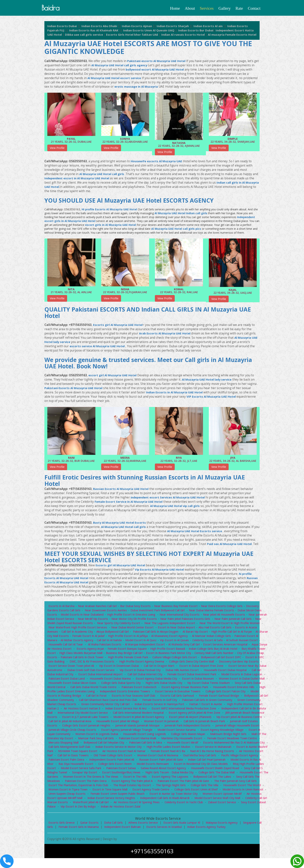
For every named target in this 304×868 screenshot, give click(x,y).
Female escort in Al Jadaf (121, 641)
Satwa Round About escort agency (134, 778)
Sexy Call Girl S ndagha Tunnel (237, 778)
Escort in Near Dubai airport (203, 633)
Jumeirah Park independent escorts (109, 735)
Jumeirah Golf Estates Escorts (169, 731)
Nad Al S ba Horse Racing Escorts (155, 761)
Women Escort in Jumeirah (79, 731)
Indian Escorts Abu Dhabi (102, 27)
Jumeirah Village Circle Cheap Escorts (213, 735)
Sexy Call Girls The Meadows (246, 786)
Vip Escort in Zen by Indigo (89, 816)
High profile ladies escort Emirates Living (178, 697)
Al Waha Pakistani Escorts (138, 650)
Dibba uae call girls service (106, 36)
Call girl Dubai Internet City (231, 680)
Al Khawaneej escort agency (204, 641)
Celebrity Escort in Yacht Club (188, 812)
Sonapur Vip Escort (61, 782)
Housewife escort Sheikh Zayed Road (187, 778)
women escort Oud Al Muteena (108, 765)
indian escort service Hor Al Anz (241, 714)
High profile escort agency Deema (211, 667)
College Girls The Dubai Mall (196, 782)
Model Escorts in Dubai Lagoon (113, 684)
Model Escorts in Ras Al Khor (214, 769)
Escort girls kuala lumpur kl (186, 832)
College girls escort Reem (79, 774)
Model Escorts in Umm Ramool (235, 799)
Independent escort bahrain (125, 837)
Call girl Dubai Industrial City (140, 680)
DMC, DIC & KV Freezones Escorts (160, 667)
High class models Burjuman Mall (135, 658)
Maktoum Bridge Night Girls (157, 744)
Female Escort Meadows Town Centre (165, 748)
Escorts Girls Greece (62, 832)
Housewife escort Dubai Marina (202, 684)
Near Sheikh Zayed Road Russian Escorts (84, 629)
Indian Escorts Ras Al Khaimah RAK (108, 32)
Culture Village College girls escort (239, 663)
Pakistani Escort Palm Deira (234, 765)
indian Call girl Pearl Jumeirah (170, 769)
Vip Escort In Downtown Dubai (192, 671)
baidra (53, 8)
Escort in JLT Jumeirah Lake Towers (213, 722)
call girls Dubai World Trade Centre (197, 693)
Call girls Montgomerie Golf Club (223, 752)
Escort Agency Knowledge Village (151, 739)
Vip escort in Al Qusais (212, 646)
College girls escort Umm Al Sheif (187, 799)
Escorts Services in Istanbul (167, 837)
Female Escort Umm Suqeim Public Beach (110, 803)
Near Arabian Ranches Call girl (99, 611)
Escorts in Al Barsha (62, 611)
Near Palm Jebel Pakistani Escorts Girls (201, 624)
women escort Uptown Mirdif (216, 803)
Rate (239, 8)
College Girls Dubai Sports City (222, 688)
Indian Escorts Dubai (63, 27)
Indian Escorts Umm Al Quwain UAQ (166, 32)
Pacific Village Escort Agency (192, 765)
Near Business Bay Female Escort (179, 611)
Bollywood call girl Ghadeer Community (162, 705)
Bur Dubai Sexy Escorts (138, 611)
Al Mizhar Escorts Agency (112, 646)
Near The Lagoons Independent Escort (191, 629)
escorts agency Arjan (137, 654)
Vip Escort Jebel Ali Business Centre (155, 727)
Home (175, 8)
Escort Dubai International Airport (186, 680)
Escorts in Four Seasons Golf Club (244, 701)
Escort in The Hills (123, 786)
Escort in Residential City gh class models (167, 774)
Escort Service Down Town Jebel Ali (143, 671)
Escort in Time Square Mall (99, 799)
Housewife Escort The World (230, 795)
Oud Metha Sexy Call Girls (151, 765)
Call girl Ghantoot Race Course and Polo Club (224, 705)
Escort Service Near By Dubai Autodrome (112, 675)
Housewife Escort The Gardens (240, 782)
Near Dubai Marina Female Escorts (216, 616)
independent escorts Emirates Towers (237, 697)
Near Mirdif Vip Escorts (106, 624)
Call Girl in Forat (206, 701)
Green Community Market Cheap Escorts (162, 710)
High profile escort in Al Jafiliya (161, 641)
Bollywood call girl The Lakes (202, 786)
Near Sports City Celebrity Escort (138, 629)
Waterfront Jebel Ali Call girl (92, 812)
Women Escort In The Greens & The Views (77, 786)
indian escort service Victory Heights (103, 808)
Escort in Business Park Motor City (225, 658)
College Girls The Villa (192, 795)
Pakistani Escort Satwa (90, 778)
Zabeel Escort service (227, 812)
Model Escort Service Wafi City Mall (212, 808)
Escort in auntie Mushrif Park (192, 757)
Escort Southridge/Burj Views (98, 782)
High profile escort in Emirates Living (134, 620)
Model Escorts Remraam (118, 774)
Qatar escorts (91, 832)
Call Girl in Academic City (103, 637)
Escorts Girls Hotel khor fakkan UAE (157, 36)
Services (207, 8)
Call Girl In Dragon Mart (233, 671)
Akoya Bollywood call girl (139, 637)
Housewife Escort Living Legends (71, 744)
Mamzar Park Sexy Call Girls (246, 744)
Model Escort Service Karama (104, 739)
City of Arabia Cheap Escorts (99, 663)
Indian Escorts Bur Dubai (215, 32)
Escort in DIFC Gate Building (113, 667)
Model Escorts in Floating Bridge (169, 701)
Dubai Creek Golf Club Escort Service (169, 675)
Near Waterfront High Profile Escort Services (102, 633)
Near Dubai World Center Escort (158, 633)
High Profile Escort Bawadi (216, 654)
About (190, 8)
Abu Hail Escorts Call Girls (242, 633)
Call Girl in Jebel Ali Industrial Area (205, 727)
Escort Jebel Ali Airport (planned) (104, 727)
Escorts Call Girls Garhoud (68, 705)
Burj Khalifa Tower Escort (92, 658)
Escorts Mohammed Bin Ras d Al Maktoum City (165, 752)
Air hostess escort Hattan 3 (196, 714)
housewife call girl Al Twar (99, 650)
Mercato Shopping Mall (211, 748)
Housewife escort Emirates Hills (123, 697)
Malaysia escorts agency (227, 832)
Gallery (225, 8)
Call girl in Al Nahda (145, 646)
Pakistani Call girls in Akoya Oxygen (183, 637)
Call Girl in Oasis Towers (236, 761)
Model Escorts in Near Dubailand (83, 620)
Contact (254, 8)
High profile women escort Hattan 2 (147, 714)
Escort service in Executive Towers (72, 701)
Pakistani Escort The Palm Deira (70, 791)
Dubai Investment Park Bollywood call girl (161, 616)
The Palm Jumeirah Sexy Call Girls (224, 791)
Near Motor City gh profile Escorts (149, 624)
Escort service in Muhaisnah (149, 757)
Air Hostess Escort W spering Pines (139, 812)
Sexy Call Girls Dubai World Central (146, 693)
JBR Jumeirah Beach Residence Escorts (159, 722)
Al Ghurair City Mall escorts (83, 641)
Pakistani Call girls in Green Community (104, 710)
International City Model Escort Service (203, 718)
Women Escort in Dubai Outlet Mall (118, 688)
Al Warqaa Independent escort (179, 650)
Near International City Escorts (183, 620)
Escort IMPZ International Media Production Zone (82, 718)
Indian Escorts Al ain (217, 27)
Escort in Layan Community (197, 739)
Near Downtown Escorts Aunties (108, 616)
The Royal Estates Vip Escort (117, 795)
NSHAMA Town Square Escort (236, 757)
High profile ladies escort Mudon (103, 757)
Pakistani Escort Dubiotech (244, 693)
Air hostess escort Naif (199, 761)
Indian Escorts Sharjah (180, 27)
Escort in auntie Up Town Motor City (167, 803)
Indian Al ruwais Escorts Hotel (210, 36)
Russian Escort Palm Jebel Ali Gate (123, 769)
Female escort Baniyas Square (175, 654)
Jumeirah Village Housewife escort (161, 735)
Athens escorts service (146, 832)
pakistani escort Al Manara (74, 646)
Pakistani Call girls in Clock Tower (144, 663)
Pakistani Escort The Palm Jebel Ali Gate (170, 791)
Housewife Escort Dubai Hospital (94, 680)
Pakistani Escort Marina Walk (67, 748)
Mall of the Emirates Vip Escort (202, 744)
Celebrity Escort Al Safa (246, 646)
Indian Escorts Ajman (142, 27)
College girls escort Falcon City (122, 701)
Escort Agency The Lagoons (159, 786)
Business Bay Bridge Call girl (180, 658)
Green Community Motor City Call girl (219, 710)
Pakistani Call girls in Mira (74, 752)
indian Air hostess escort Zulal (133, 816)
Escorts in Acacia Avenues (66, 637)
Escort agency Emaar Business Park (73, 697)
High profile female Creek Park (191, 663)
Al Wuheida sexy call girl (219, 650)
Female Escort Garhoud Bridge (111, 705)
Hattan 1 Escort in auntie (101, 714)
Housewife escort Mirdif (112, 752)
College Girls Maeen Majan (116, 744)
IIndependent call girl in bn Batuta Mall (146, 718)
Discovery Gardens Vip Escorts (94, 671)
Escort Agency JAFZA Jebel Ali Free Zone (101, 722)
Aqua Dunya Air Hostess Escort (97, 654)
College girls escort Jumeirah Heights (219, 731)
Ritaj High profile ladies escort (221, 774)
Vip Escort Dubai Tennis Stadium (96, 693)
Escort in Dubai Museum (74, 688)
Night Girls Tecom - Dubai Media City (148, 782)
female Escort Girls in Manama (80, 837)
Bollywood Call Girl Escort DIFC (69, 667)
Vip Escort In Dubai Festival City (219, 675)
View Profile (57, 153)
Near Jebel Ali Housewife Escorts (229, 620)
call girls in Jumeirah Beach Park (122, 731)
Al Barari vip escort (224, 637)
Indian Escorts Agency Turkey (211, 837)
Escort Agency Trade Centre (141, 799)
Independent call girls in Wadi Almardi (158, 808)
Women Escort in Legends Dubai (242, 739)
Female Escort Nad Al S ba (110, 761)
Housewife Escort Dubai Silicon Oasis (171, 688)
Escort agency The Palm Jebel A (117, 791)
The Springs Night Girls (157, 795)
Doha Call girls (116, 832)
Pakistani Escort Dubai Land (158, 684)
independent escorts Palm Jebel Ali (72, 769)
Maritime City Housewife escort (113, 748)
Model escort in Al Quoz (177, 646)
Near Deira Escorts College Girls (227, 611)
